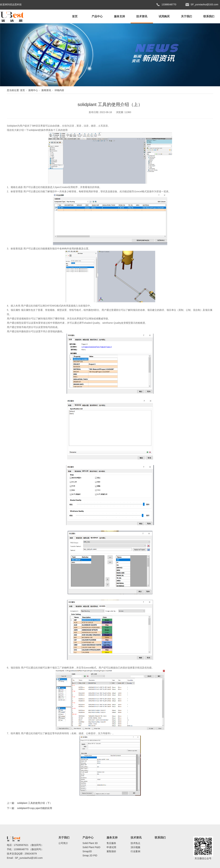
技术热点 (135, 843)
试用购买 (164, 16)
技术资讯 (142, 16)
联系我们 (209, 16)
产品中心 (97, 16)
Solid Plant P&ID (91, 847)
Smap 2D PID (90, 855)
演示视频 (135, 847)
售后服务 (111, 843)
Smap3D (87, 851)
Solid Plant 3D (90, 843)
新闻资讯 (46, 90)
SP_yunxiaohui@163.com (29, 858)
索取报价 (111, 851)
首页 (75, 16)
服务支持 (119, 16)
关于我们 (186, 16)
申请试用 (111, 847)
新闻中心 (33, 90)
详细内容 (59, 90)
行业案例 (135, 851)
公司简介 (63, 843)
